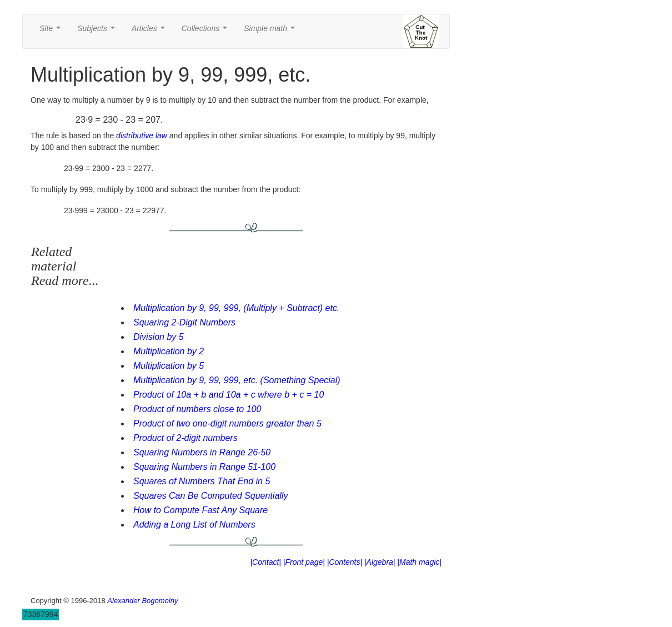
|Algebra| (380, 562)
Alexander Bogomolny (142, 601)
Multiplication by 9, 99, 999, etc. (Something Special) (237, 380)
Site (52, 31)
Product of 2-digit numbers (185, 438)
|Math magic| (419, 562)
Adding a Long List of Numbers (194, 525)
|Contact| (265, 562)
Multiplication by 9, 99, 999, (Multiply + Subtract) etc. (236, 308)
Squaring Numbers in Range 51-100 (204, 467)
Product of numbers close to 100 (197, 409)
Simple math (271, 31)
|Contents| (345, 562)
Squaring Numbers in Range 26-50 (202, 452)
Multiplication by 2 (169, 351)
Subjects (98, 31)
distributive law (142, 136)
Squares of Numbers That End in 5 (202, 481)
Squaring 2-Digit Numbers (184, 322)
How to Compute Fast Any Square (200, 510)
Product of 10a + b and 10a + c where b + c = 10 (229, 395)
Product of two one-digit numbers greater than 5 (227, 423)
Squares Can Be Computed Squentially (210, 496)
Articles (151, 31)
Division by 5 (159, 337)
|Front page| (304, 562)
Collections (207, 31)
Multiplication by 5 (169, 366)
